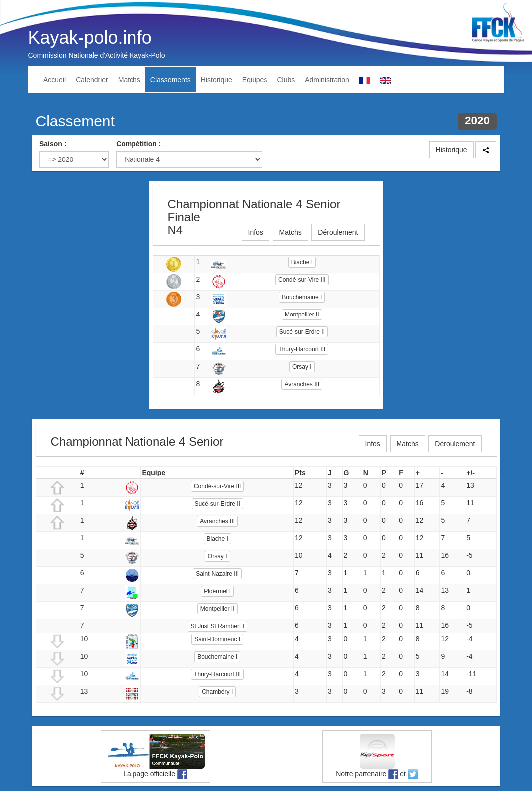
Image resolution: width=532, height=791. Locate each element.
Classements (171, 80)
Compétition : (138, 144)
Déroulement (338, 232)
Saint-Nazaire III (217, 574)
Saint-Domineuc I (217, 639)
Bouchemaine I (302, 297)
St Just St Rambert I (217, 626)
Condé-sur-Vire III (302, 280)
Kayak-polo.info (90, 38)
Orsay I (302, 367)
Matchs (129, 80)
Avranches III (302, 384)
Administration (327, 80)
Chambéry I (217, 692)
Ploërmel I (217, 591)
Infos (256, 232)
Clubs (286, 80)
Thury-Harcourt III (302, 349)
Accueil (55, 80)
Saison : (53, 144)
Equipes (255, 80)
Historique (216, 80)
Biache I (302, 262)
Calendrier (92, 80)
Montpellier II (302, 315)
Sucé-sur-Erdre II (302, 332)
